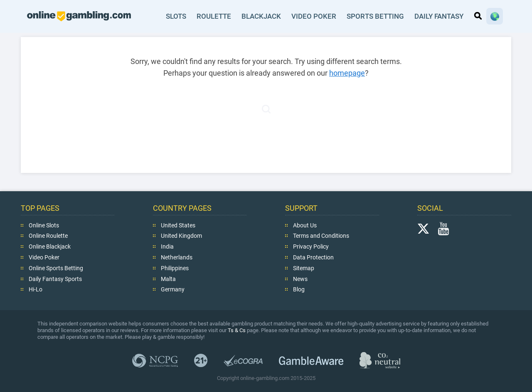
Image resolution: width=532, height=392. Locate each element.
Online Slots (44, 225)
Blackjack (261, 16)
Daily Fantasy (438, 16)
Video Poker (313, 16)
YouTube (443, 228)
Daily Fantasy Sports (55, 279)
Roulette (213, 16)
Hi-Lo (36, 289)
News (300, 279)
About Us (305, 225)
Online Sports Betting (56, 268)
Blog (299, 289)
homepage (347, 73)
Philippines (175, 268)
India (167, 247)
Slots (175, 16)
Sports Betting (374, 16)
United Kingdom (181, 236)
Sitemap (304, 268)
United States (178, 225)
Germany (173, 289)
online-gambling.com (79, 16)
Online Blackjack (50, 247)
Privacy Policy (311, 247)
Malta (168, 279)
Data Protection (313, 257)
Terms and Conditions (321, 236)
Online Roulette (48, 236)
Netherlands (177, 257)
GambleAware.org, (311, 360)
